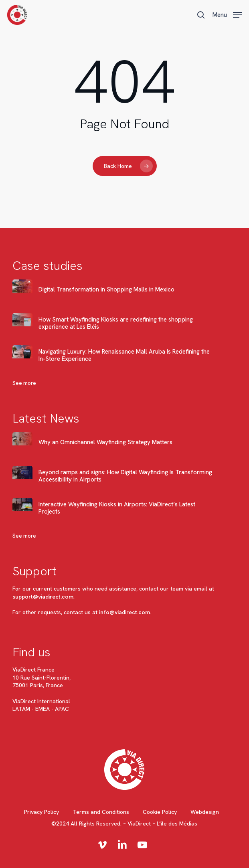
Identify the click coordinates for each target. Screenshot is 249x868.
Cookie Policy (160, 812)
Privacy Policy (41, 812)
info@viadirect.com (124, 612)
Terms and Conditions (101, 812)
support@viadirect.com (43, 597)
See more (24, 383)
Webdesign (205, 812)
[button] (227, 14)
